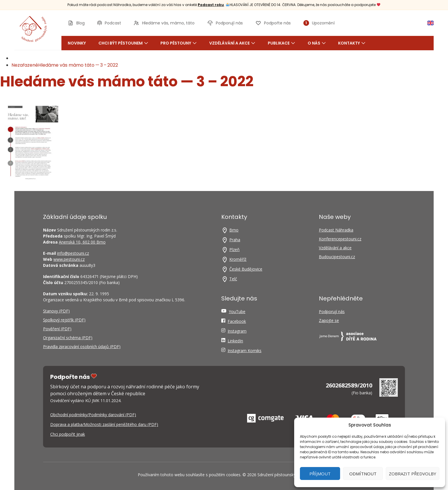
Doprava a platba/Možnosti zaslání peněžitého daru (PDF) (104, 424)
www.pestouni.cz (69, 259)
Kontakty (352, 43)
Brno (234, 230)
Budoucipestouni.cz (337, 257)
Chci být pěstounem (123, 43)
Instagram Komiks (245, 351)
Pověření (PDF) (57, 329)
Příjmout (320, 474)
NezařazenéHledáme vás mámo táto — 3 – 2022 (65, 65)
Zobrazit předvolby (413, 474)
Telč (233, 279)
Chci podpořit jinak (68, 434)
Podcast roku (211, 5)
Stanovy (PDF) (56, 311)
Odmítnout (363, 474)
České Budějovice (246, 269)
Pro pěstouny (179, 43)
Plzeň (234, 249)
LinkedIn (235, 341)
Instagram (237, 331)
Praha (235, 240)
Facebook (237, 321)
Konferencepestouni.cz (340, 239)
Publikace (281, 43)
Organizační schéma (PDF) (68, 338)
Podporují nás (332, 311)
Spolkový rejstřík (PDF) (64, 320)
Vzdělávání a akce (232, 43)
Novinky (77, 43)
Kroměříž (238, 259)
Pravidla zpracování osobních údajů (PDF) (82, 347)
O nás (317, 43)
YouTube (237, 311)
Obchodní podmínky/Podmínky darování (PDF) (93, 415)
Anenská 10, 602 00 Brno (82, 242)
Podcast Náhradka (336, 230)
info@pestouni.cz (73, 253)
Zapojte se (329, 320)
